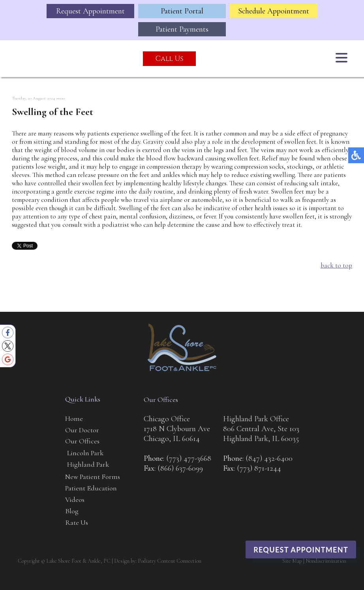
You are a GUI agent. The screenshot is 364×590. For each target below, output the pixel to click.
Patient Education (91, 488)
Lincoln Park (85, 453)
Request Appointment (90, 11)
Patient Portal (182, 11)
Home (74, 418)
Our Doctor (82, 430)
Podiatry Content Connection (170, 561)
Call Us (169, 59)
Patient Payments (182, 29)
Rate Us (77, 522)
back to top (336, 266)
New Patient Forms (93, 477)
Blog (72, 511)
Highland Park (88, 464)
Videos (75, 500)
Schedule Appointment (274, 11)
